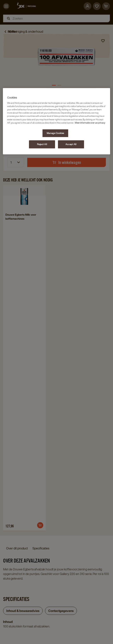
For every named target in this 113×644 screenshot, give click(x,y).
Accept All (71, 144)
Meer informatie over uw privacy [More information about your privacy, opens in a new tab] (90, 123)
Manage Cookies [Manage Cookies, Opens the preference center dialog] (55, 133)
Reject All (42, 144)
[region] (57, 121)
